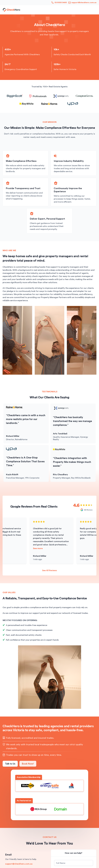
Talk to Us (10, 764)
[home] (11, 10)
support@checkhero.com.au (19, 864)
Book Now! (28, 764)
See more (38, 548)
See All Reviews (50, 570)
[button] (95, 10)
